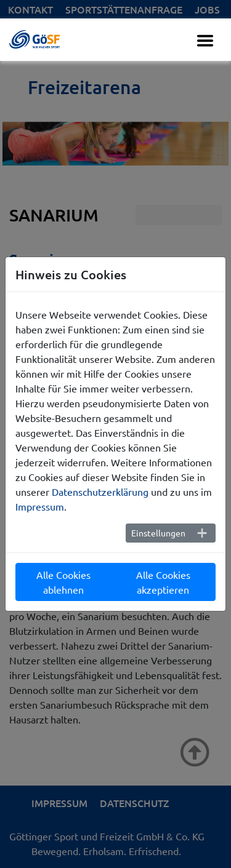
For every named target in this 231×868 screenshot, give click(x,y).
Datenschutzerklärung (100, 492)
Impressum (40, 506)
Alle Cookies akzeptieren (163, 582)
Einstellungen (158, 533)
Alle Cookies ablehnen (63, 582)
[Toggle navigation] (205, 41)
